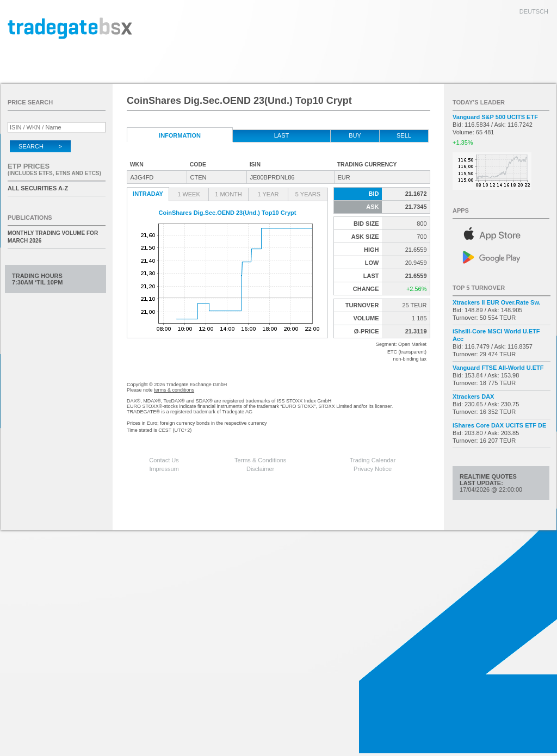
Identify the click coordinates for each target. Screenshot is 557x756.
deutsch (534, 11)
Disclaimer (260, 469)
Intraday (148, 194)
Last (282, 135)
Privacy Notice (373, 469)
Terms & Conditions (260, 460)
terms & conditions (174, 390)
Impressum (164, 469)
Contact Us (164, 460)
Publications (30, 218)
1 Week (189, 194)
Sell (404, 135)
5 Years (308, 194)
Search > (40, 146)
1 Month (228, 194)
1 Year (268, 194)
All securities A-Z (38, 188)
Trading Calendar (373, 460)
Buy (355, 135)
